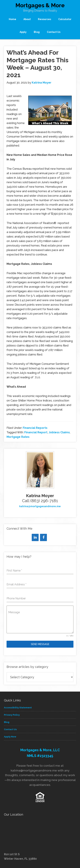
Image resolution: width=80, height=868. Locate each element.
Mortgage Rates (18, 437)
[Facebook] (43, 537)
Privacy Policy (12, 715)
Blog (7, 722)
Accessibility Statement (18, 708)
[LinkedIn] (35, 537)
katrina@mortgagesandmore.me (40, 506)
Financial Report (36, 432)
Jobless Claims (59, 432)
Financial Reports (35, 428)
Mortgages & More (40, 5)
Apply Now (10, 737)
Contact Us (10, 729)
